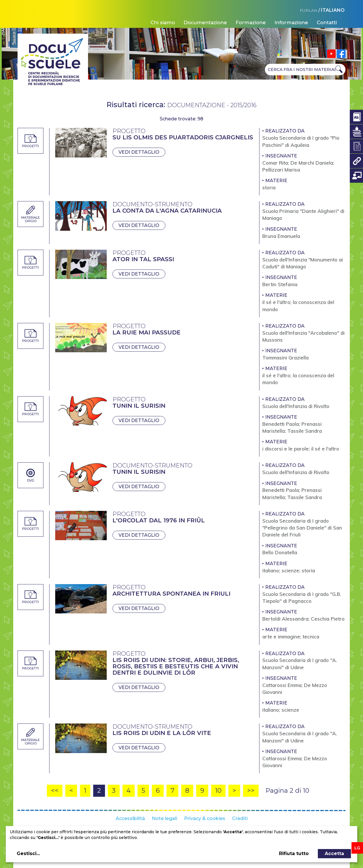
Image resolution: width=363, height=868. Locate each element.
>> (251, 791)
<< (55, 791)
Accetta (334, 853)
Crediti (240, 818)
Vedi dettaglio (139, 152)
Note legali (165, 818)
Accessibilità (130, 818)
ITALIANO (333, 10)
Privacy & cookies (205, 818)
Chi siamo (163, 22)
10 (218, 791)
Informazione (291, 22)
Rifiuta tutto (294, 853)
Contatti (327, 22)
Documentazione (205, 22)
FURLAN (309, 10)
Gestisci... (28, 853)
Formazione (251, 22)
